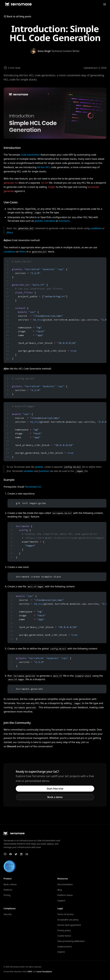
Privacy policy (64, 930)
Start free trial (55, 789)
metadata (50, 221)
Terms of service (66, 914)
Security (8, 914)
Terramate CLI (33, 487)
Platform (8, 890)
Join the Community (17, 723)
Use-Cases (11, 202)
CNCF (30, 972)
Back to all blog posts (17, 16)
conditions (96, 228)
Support (61, 900)
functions (64, 221)
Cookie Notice (64, 936)
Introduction (12, 148)
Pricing (7, 895)
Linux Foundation (44, 972)
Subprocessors (65, 946)
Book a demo (55, 797)
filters (10, 232)
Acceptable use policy (68, 920)
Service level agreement (69, 925)
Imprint (61, 952)
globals (38, 221)
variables (29, 471)
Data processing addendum (71, 941)
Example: (9, 480)
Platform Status (65, 895)
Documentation (65, 884)
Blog (60, 890)
